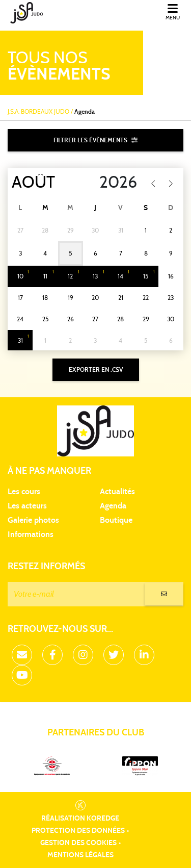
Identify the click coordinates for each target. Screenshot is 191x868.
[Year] (112, 183)
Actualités (117, 492)
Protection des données (78, 831)
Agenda (113, 506)
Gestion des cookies (78, 843)
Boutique (116, 520)
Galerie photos (33, 520)
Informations (31, 534)
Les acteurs (27, 506)
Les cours (24, 492)
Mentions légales (80, 855)
